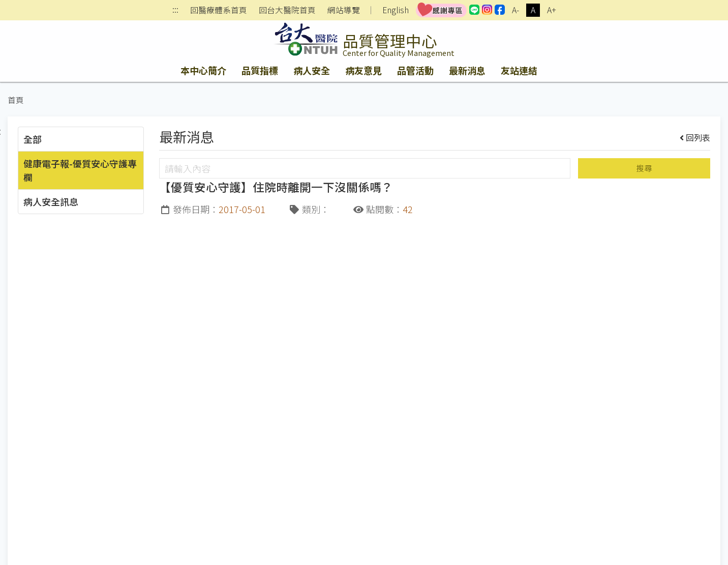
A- (515, 10)
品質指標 (260, 70)
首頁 (16, 100)
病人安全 (312, 70)
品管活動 (415, 70)
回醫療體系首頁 (219, 10)
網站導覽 (344, 10)
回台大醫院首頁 (287, 10)
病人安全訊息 (51, 201)
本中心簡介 (203, 70)
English (396, 10)
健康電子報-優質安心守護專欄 (80, 170)
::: (175, 10)
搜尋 (644, 168)
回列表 (695, 137)
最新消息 (467, 70)
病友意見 (363, 70)
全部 (33, 139)
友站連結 (519, 70)
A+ (552, 10)
